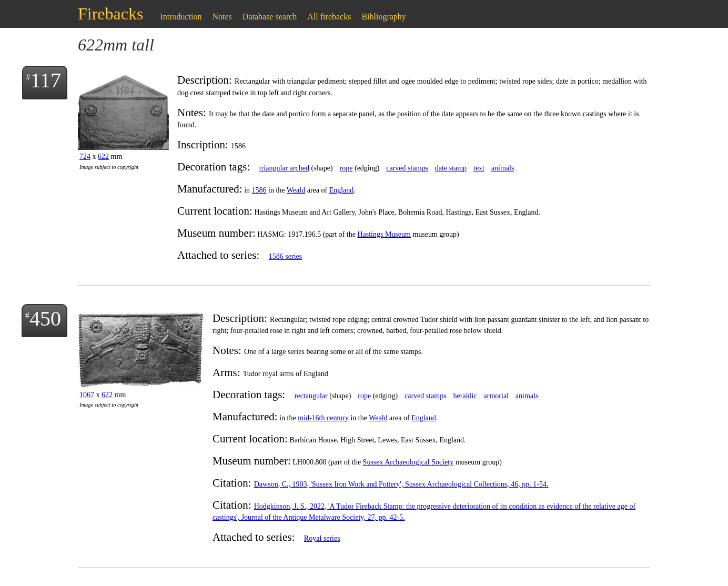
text (479, 168)
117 (45, 80)
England (342, 190)
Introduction (181, 17)
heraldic (465, 396)
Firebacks (110, 14)
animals (503, 168)
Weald (296, 190)
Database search (270, 17)
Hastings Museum (384, 234)
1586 (259, 190)
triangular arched (284, 168)
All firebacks (329, 17)
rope (346, 168)
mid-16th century (323, 418)
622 (103, 156)
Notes (222, 17)
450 (45, 319)
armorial (496, 396)
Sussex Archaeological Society (408, 462)
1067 (87, 395)
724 (85, 156)
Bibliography (383, 17)
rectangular (311, 396)
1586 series (285, 256)
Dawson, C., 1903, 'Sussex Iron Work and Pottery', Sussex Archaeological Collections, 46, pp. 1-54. (401, 484)
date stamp (451, 168)
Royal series (322, 538)
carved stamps (407, 168)
